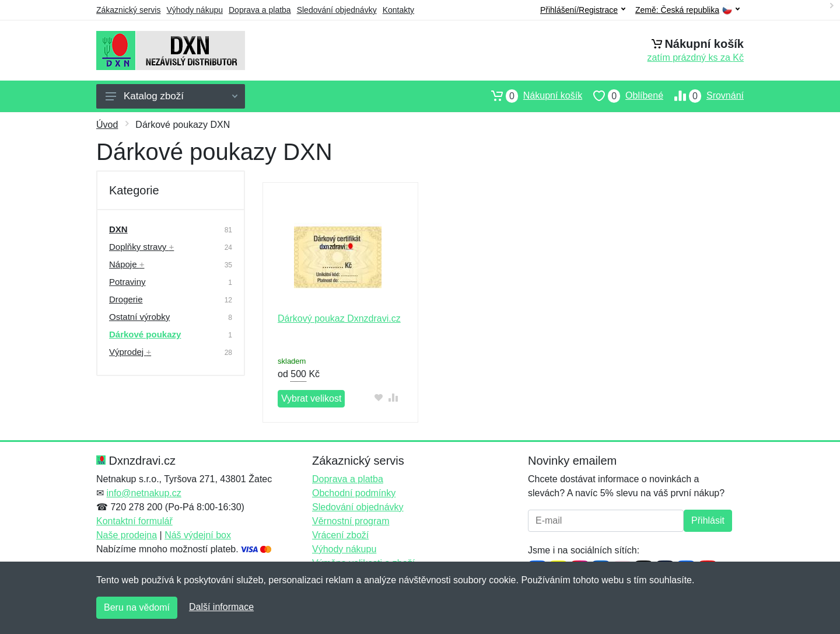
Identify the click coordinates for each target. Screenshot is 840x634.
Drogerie (126, 299)
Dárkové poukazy (145, 334)
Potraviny (127, 282)
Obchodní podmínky (354, 493)
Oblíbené (623, 96)
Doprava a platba (260, 10)
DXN (118, 229)
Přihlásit (708, 520)
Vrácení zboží (340, 535)
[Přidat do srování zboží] (393, 397)
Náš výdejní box (198, 535)
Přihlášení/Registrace (583, 10)
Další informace (221, 607)
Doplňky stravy (141, 247)
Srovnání (703, 96)
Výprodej (130, 352)
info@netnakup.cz (143, 493)
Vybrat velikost (311, 398)
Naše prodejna (127, 535)
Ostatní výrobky (139, 317)
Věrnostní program (351, 521)
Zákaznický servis (128, 10)
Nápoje (127, 264)
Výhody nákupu (195, 10)
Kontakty (398, 10)
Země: (687, 10)
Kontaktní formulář (134, 521)
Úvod (107, 125)
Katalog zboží (171, 96)
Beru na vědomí (137, 607)
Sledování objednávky (337, 10)
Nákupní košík (531, 96)
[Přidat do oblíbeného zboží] (379, 397)
